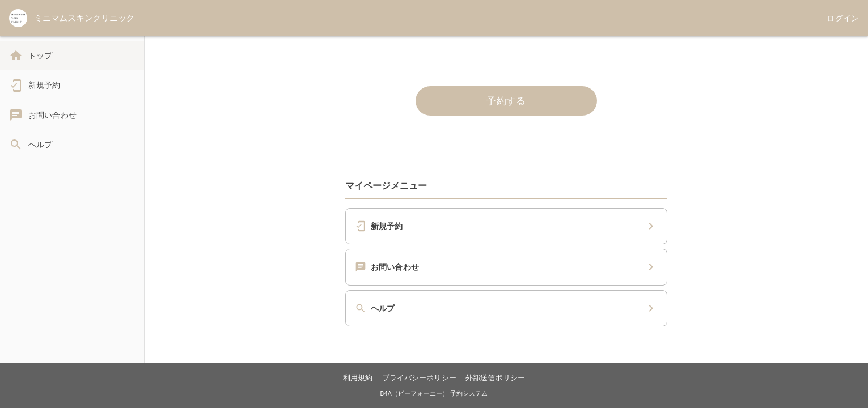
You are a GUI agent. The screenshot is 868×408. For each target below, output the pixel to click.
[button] (506, 226)
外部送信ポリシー (495, 378)
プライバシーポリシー (419, 378)
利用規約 (358, 378)
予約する (506, 101)
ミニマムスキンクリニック (84, 18)
